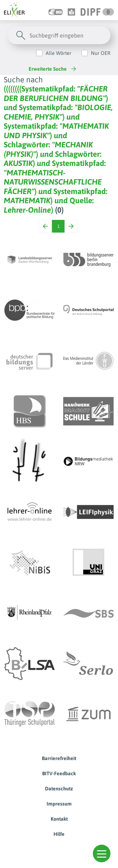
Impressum (59, 804)
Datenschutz (59, 788)
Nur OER (101, 53)
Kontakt (59, 819)
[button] (102, 853)
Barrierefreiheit (59, 758)
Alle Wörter (59, 53)
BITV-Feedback (59, 773)
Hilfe (59, 834)
